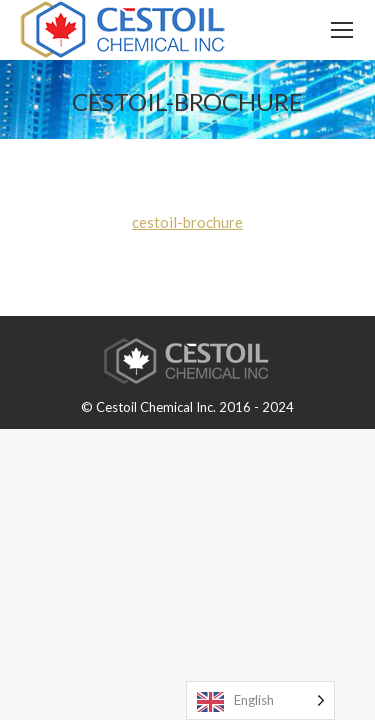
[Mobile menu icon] (342, 30)
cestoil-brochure (187, 222)
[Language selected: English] (260, 700)
